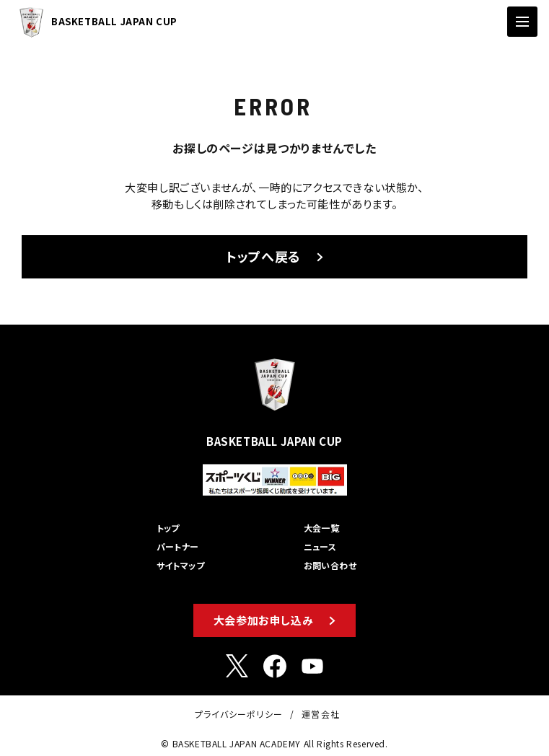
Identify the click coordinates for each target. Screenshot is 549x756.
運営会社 (321, 714)
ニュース (320, 546)
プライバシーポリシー (239, 714)
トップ (168, 528)
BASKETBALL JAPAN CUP (95, 22)
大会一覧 (322, 528)
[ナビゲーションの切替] (522, 22)
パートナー (178, 546)
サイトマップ (181, 565)
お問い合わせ (330, 565)
